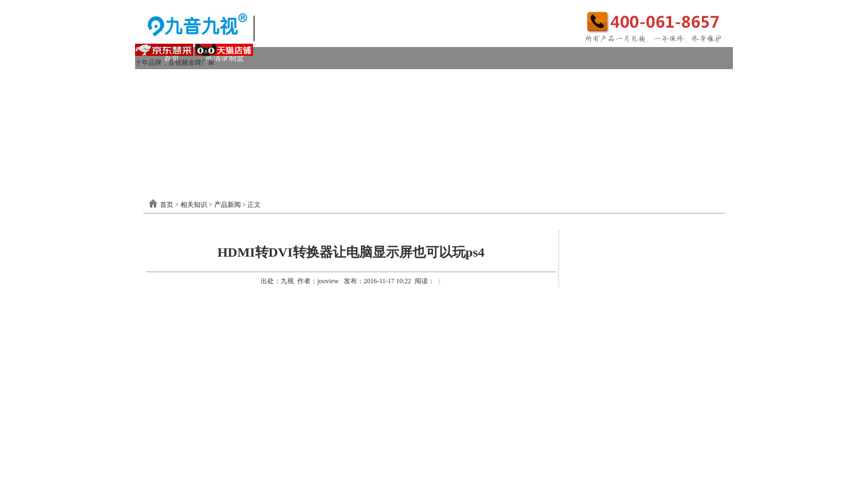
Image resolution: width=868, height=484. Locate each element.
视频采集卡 (183, 80)
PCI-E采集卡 (324, 80)
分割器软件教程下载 (208, 168)
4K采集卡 (602, 80)
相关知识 (194, 205)
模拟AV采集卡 (198, 102)
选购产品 (309, 124)
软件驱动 (179, 146)
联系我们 (689, 146)
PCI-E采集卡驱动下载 (505, 146)
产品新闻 (228, 205)
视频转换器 (183, 124)
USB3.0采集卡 (253, 80)
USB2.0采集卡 (668, 80)
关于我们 (632, 146)
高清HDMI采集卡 (401, 80)
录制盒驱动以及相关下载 (263, 146)
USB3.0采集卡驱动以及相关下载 (387, 146)
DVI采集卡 (475, 80)
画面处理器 (248, 124)
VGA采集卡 (540, 80)
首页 (167, 205)
